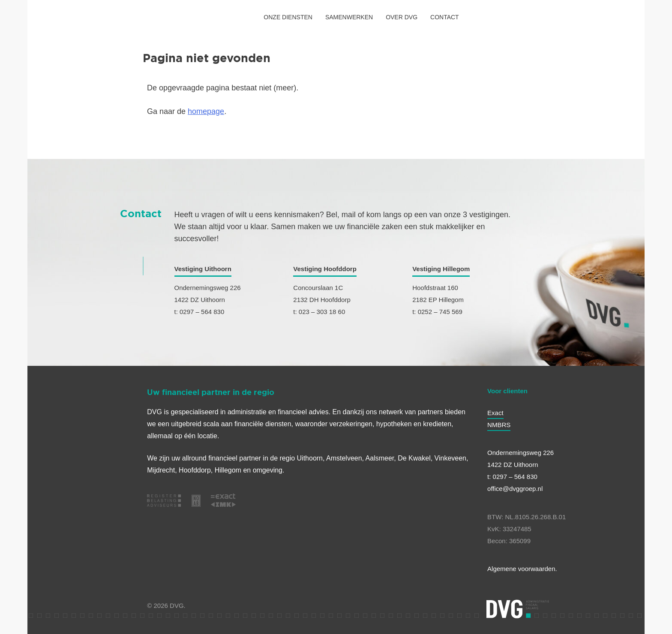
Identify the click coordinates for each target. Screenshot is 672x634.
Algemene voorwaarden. (522, 569)
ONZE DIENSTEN (288, 17)
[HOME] (53, 17)
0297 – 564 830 (202, 312)
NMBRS (499, 425)
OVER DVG (402, 17)
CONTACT (445, 17)
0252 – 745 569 (440, 312)
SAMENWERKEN (349, 17)
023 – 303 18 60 (322, 312)
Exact (495, 413)
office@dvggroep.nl (515, 489)
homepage (206, 111)
